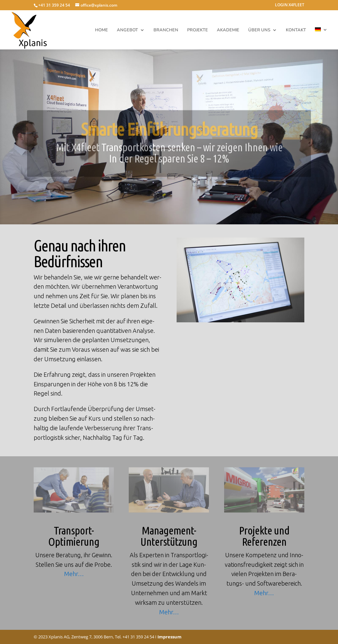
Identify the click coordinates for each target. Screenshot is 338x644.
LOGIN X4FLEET (290, 5)
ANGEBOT (127, 30)
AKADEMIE (228, 30)
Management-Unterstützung (169, 536)
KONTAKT (296, 30)
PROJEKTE (198, 30)
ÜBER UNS (259, 30)
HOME (101, 30)
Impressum (169, 637)
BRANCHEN (166, 30)
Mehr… (74, 574)
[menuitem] (321, 38)
